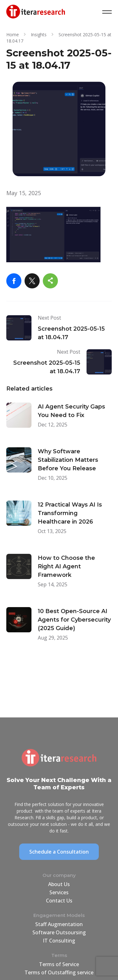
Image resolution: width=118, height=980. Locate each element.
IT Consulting (59, 941)
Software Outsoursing (59, 932)
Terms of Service (59, 964)
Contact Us (59, 901)
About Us (59, 884)
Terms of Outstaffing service (59, 972)
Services (59, 892)
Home (13, 35)
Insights (39, 35)
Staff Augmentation (59, 924)
